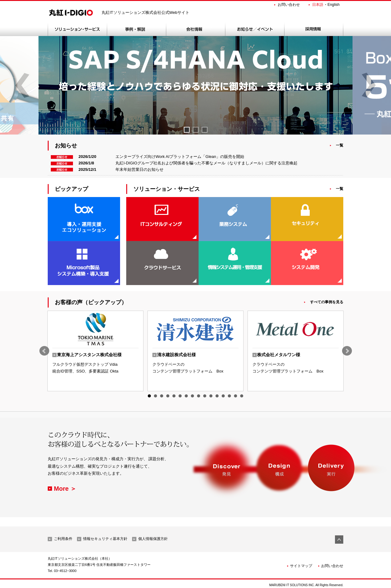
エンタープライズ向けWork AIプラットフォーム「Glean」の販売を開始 (180, 157)
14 (229, 396)
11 (211, 396)
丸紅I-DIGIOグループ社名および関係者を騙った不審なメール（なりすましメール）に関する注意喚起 (206, 163)
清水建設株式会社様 (176, 355)
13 (223, 396)
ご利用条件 (63, 539)
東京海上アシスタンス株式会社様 (89, 355)
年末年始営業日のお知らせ (139, 169)
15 (236, 396)
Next (347, 351)
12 (217, 396)
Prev (44, 351)
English (334, 5)
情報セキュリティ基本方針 (105, 539)
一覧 (340, 145)
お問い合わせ (289, 5)
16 (242, 396)
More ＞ (65, 489)
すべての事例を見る (327, 302)
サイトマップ (301, 566)
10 (205, 396)
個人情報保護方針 (153, 539)
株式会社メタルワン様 (279, 355)
